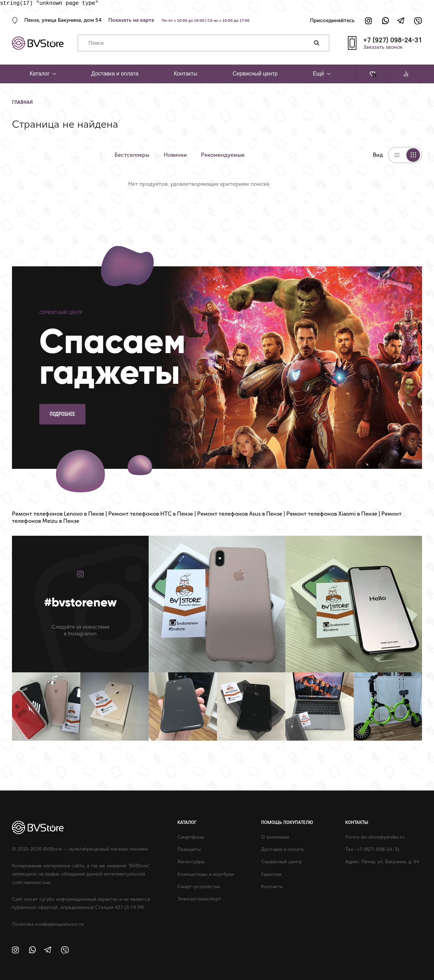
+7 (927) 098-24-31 (393, 40)
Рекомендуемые (229, 155)
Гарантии (271, 874)
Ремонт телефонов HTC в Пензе (151, 514)
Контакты (185, 74)
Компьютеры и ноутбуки (206, 874)
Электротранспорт (199, 899)
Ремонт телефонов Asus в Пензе (240, 514)
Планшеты (189, 849)
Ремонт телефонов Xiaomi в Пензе (332, 514)
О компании (275, 837)
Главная (22, 102)
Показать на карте (131, 20)
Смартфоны (191, 837)
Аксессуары (191, 862)
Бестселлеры (132, 155)
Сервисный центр (255, 74)
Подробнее (62, 414)
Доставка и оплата (115, 74)
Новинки (178, 155)
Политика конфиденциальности (48, 924)
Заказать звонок (383, 47)
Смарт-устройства (199, 887)
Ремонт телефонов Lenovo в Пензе (58, 514)
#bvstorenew (80, 602)
